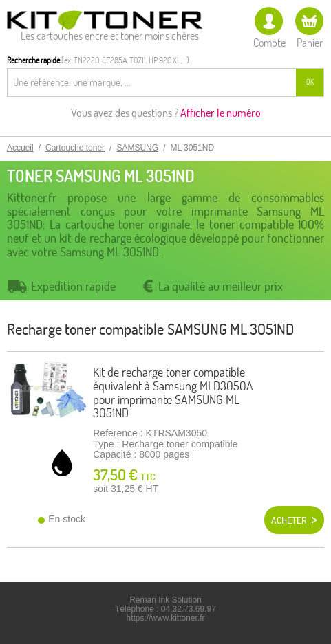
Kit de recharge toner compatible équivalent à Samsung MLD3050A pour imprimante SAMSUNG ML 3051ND (173, 392)
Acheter (289, 520)
